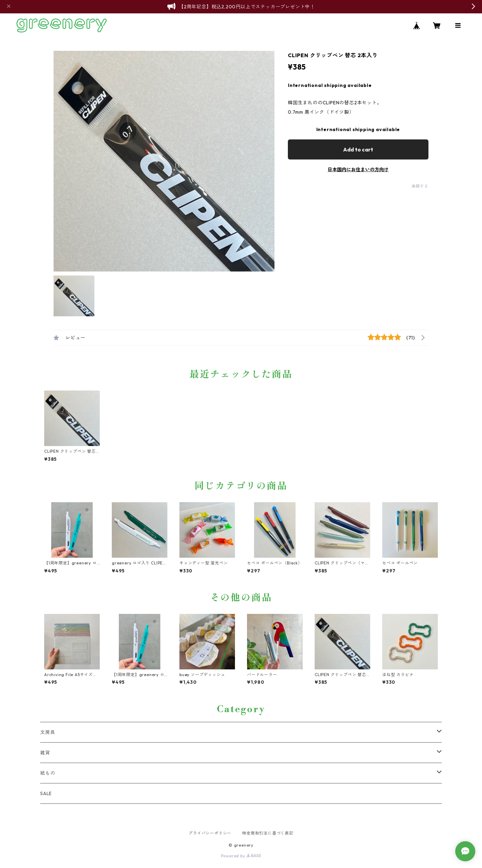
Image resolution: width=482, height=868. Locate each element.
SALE (46, 793)
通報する (420, 186)
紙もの (48, 773)
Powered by (241, 856)
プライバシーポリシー (210, 833)
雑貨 (45, 753)
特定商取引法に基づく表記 (268, 833)
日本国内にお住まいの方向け (358, 170)
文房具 (48, 732)
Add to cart (358, 149)
